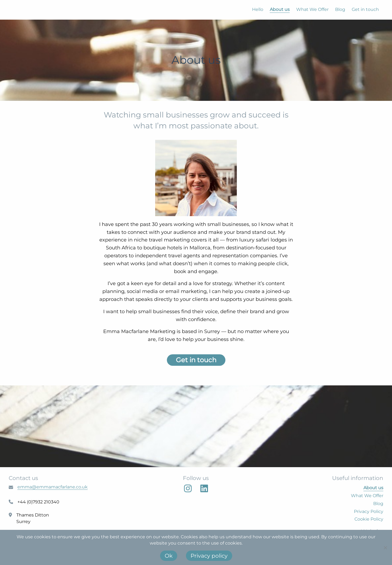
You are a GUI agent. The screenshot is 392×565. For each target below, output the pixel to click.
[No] (385, 548)
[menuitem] (254, 10)
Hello (258, 9)
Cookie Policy (369, 519)
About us (280, 9)
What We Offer (312, 9)
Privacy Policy (369, 511)
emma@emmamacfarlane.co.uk (53, 487)
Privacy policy (209, 556)
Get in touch (365, 9)
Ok (169, 556)
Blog (340, 9)
